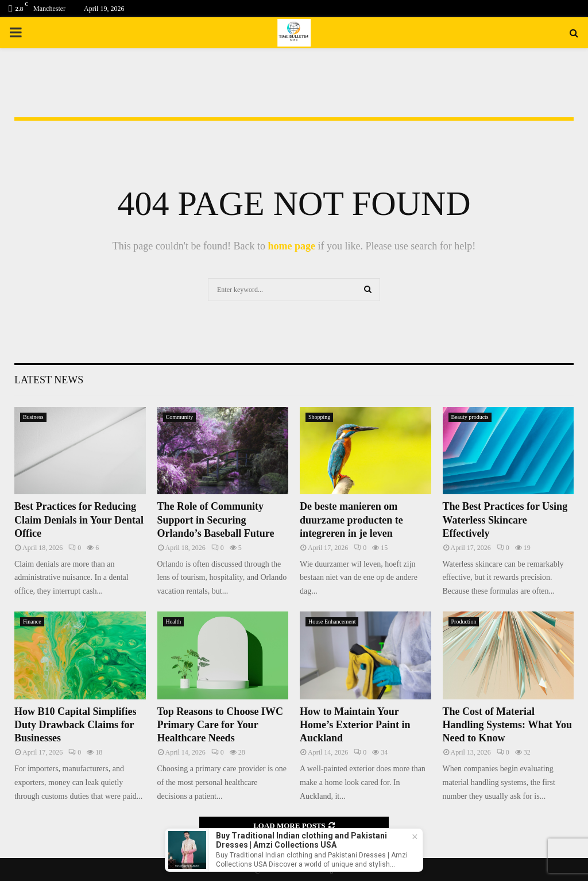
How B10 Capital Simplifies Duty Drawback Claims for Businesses (76, 725)
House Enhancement (332, 622)
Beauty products (470, 417)
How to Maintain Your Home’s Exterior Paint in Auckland (355, 725)
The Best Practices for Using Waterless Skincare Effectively (505, 520)
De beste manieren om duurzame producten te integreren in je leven (351, 520)
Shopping (319, 417)
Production (464, 622)
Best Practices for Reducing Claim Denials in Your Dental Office (79, 520)
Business (33, 417)
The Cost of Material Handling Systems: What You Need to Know (508, 725)
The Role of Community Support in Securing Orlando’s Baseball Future (216, 520)
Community (180, 417)
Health (174, 622)
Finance (32, 622)
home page (291, 246)
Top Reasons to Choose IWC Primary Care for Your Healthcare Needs (220, 725)
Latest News (49, 380)
